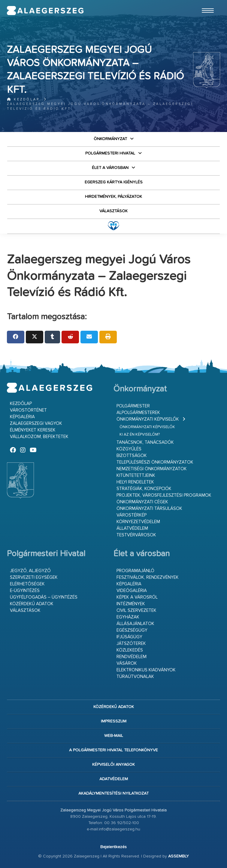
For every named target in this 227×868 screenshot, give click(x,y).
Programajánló (135, 571)
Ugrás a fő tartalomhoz (205, 3)
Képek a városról (137, 597)
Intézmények (131, 604)
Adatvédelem (114, 779)
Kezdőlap (23, 99)
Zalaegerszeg (45, 11)
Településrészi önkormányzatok (155, 462)
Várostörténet (28, 410)
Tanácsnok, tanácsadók (145, 442)
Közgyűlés (129, 449)
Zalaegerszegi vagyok (36, 423)
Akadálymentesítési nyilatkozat (114, 793)
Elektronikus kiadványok (146, 670)
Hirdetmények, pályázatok (114, 197)
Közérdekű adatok (32, 604)
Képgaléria (22, 417)
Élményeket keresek (33, 430)
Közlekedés (130, 650)
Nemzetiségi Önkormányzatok (152, 469)
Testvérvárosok (136, 535)
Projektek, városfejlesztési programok (164, 495)
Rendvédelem (132, 657)
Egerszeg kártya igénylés (114, 182)
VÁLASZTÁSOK (114, 211)
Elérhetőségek (27, 584)
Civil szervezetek (136, 610)
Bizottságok (132, 456)
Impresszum (114, 721)
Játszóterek (131, 644)
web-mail (114, 736)
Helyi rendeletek (135, 482)
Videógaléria (132, 591)
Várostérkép (132, 515)
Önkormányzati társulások (149, 509)
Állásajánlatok (135, 624)
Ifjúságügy (129, 637)
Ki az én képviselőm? (140, 435)
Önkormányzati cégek (142, 502)
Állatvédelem (132, 528)
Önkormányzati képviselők (148, 419)
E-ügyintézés (25, 591)
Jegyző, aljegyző (30, 571)
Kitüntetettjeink (136, 475)
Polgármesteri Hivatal (110, 153)
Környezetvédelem (138, 522)
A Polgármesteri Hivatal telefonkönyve (114, 750)
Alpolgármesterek (138, 413)
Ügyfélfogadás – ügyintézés (44, 597)
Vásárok (127, 663)
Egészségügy (132, 630)
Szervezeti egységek (34, 577)
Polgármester (133, 406)
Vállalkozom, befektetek (39, 437)
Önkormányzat (110, 139)
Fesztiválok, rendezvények (148, 577)
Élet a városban (110, 168)
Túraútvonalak (135, 677)
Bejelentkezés (114, 847)
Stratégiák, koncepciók (144, 489)
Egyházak (128, 617)
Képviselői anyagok (114, 765)
